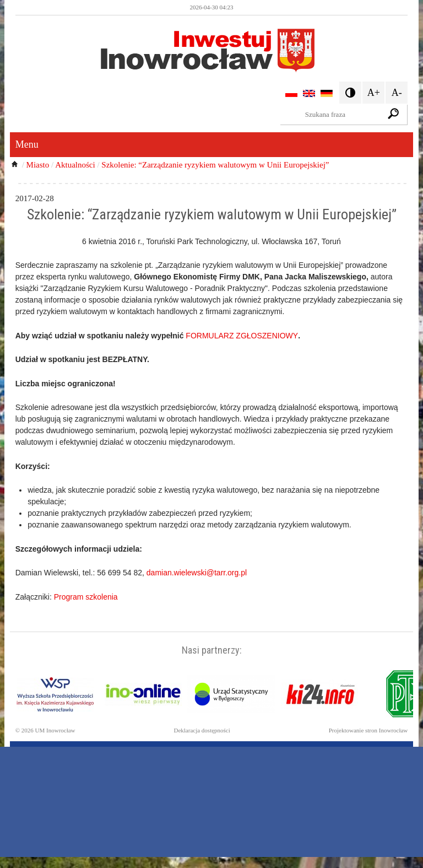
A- (397, 93)
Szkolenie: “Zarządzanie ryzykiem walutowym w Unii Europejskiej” (215, 165)
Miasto (38, 165)
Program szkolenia (86, 597)
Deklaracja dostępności (202, 730)
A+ (374, 93)
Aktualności (75, 165)
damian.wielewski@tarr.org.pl (197, 573)
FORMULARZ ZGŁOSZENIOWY (242, 336)
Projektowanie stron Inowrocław (368, 730)
